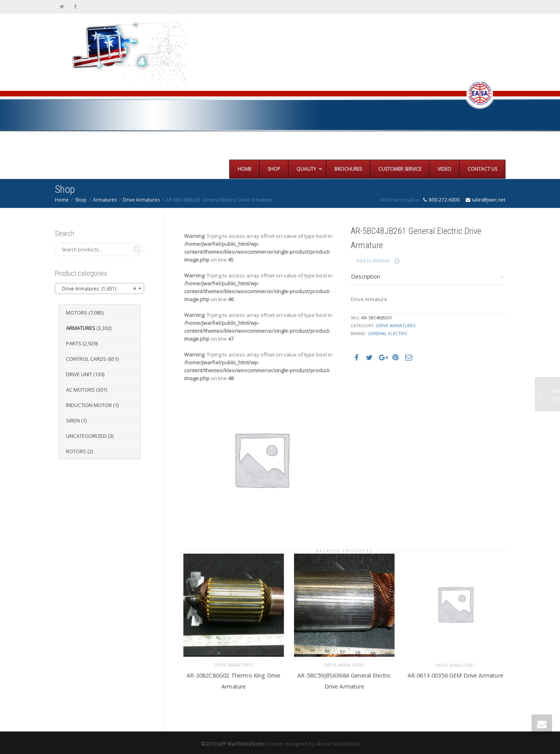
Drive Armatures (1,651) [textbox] (97, 289)
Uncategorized (86, 436)
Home (62, 200)
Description (366, 276)
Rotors (76, 451)
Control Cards (86, 359)
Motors (77, 313)
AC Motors (80, 390)
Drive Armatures (141, 200)
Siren (73, 420)
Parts (74, 343)
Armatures (105, 200)
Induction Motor (89, 405)
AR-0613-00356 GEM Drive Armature (455, 672)
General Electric (387, 333)
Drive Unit (79, 374)
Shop (81, 200)
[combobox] (100, 288)
